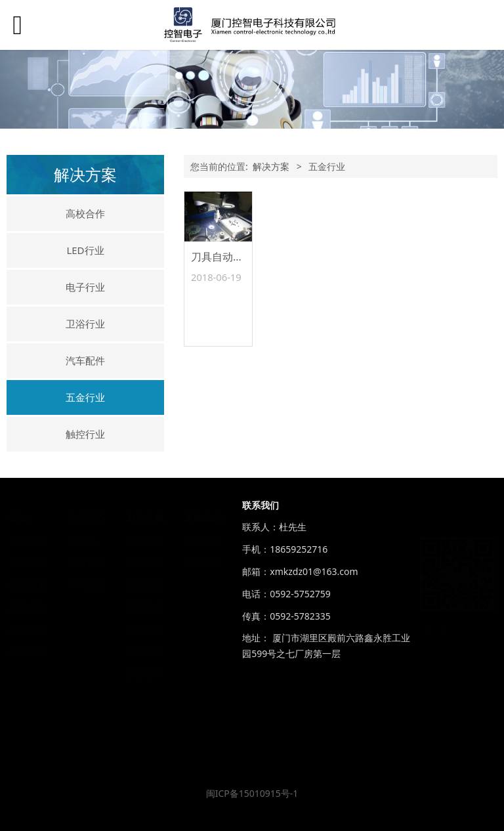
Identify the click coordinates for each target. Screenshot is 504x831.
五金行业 (85, 397)
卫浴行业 (85, 324)
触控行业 (85, 434)
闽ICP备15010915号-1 (252, 793)
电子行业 (85, 287)
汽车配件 (85, 360)
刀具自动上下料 (228, 257)
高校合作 (85, 213)
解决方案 (271, 166)
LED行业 (85, 250)
